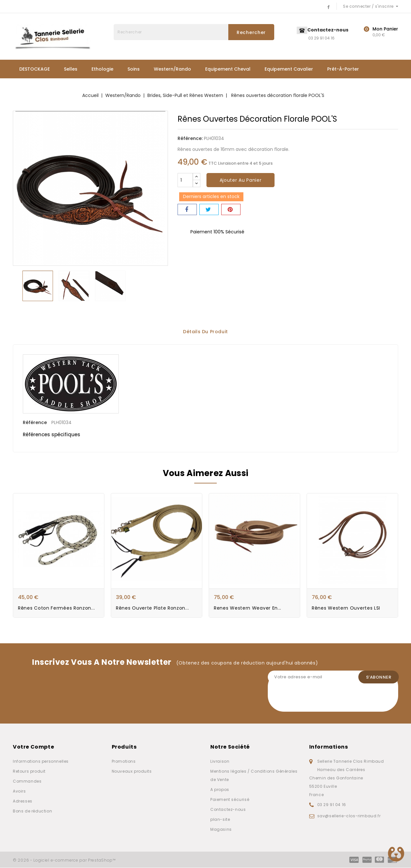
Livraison (220, 762)
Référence (35, 421)
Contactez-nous (228, 810)
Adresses (23, 801)
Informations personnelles (41, 762)
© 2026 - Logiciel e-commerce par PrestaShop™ (64, 860)
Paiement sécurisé (230, 800)
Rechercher (251, 32)
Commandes (27, 781)
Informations (329, 747)
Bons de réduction (32, 811)
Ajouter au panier (241, 180)
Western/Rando (172, 69)
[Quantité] (185, 180)
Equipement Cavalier (289, 69)
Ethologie (102, 69)
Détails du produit (205, 331)
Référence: (190, 138)
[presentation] (317, 699)
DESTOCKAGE (35, 69)
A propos (220, 790)
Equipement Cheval (228, 69)
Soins (134, 69)
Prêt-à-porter (343, 69)
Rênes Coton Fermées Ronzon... (56, 608)
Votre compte (33, 747)
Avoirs (19, 791)
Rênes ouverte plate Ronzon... (152, 608)
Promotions (124, 762)
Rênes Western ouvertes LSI (346, 608)
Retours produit (29, 772)
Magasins (221, 830)
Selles (71, 69)
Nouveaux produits (132, 772)
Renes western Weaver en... (248, 608)
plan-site (220, 820)
